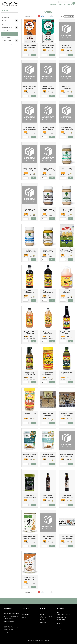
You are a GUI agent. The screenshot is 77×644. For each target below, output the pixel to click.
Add (33, 55)
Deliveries (24, 613)
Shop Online (53, 4)
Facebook (59, 629)
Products (5, 11)
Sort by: (62, 16)
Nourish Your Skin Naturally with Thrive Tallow (65, 612)
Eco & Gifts (5, 24)
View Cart (24, 611)
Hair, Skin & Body (7, 37)
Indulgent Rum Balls (61, 621)
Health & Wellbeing (8, 41)
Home (60, 4)
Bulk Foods (5, 21)
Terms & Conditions (26, 616)
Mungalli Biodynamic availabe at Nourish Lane (64, 615)
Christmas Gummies (61, 619)
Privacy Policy (25, 618)
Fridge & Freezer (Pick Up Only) (7, 29)
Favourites (5, 14)
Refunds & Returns (26, 614)
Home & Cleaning (7, 44)
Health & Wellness (69, 4)
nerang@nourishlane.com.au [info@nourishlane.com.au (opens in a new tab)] (10, 633)
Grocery (4, 34)
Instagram (59, 626)
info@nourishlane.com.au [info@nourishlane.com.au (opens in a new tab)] (9, 622)
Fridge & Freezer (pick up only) (46, 616)
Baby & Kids (5, 17)
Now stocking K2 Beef (62, 618)
